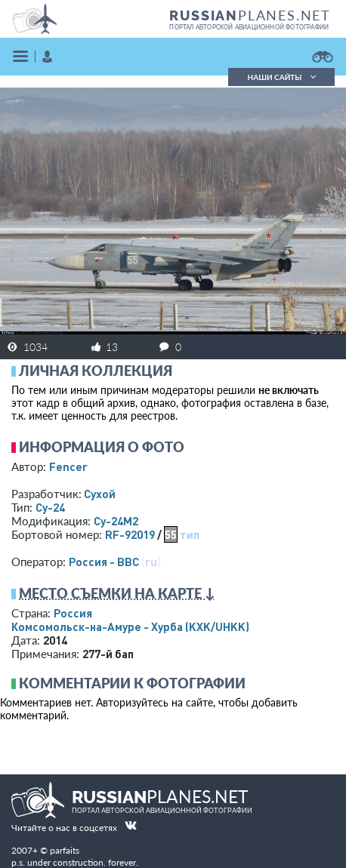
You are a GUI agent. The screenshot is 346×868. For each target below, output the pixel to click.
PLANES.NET (250, 15)
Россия (73, 613)
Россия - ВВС (104, 562)
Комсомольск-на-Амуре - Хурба (130, 626)
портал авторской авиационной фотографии (249, 27)
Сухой (100, 494)
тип (190, 534)
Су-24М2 (116, 521)
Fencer (68, 466)
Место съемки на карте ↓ (117, 593)
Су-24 (50, 507)
